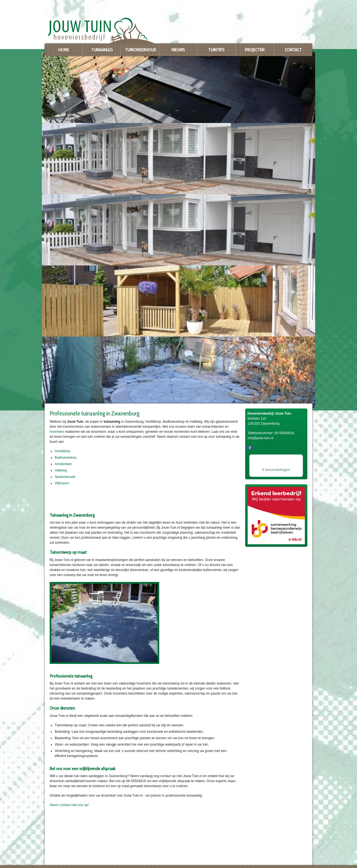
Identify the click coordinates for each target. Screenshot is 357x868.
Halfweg (61, 470)
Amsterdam (63, 464)
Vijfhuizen (62, 483)
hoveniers (57, 432)
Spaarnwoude (65, 477)
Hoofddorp (62, 451)
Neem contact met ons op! (69, 805)
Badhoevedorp (66, 458)
